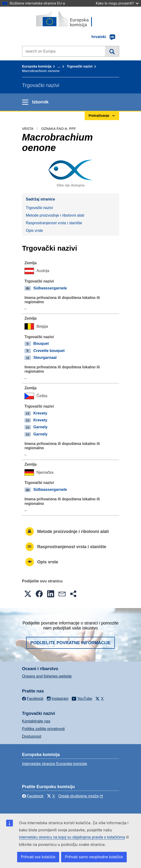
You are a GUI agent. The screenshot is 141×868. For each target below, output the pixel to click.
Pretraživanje (112, 51)
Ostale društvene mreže (78, 796)
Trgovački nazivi (80, 66)
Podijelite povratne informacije (71, 643)
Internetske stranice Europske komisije (55, 764)
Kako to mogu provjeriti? (117, 3)
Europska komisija (37, 66)
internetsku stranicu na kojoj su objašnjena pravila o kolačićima (72, 837)
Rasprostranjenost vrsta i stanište (54, 223)
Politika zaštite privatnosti (44, 729)
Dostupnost (32, 736)
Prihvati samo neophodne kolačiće (94, 857)
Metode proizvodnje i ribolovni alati (55, 215)
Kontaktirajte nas (36, 721)
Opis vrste (34, 231)
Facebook (33, 796)
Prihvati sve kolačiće (38, 857)
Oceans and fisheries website (47, 676)
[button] (28, 594)
